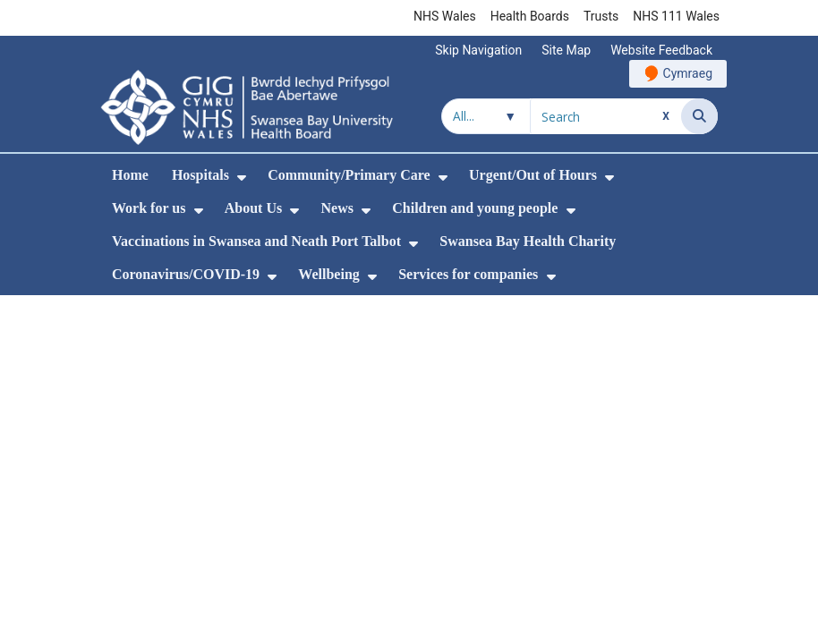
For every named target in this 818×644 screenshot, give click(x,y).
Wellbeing (328, 274)
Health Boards (530, 16)
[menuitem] (242, 178)
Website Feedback (661, 50)
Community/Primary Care (349, 175)
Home (130, 175)
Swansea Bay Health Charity (528, 241)
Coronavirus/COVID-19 (186, 274)
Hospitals (200, 175)
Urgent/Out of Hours (533, 175)
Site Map (566, 50)
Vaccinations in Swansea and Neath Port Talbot (256, 241)
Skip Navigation (478, 50)
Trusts (601, 16)
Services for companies (468, 274)
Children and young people (475, 208)
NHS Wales (445, 16)
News (337, 208)
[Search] (699, 116)
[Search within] (486, 116)
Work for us (149, 208)
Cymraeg (688, 73)
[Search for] (606, 116)
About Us (253, 208)
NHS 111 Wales (676, 16)
